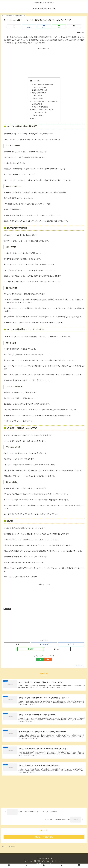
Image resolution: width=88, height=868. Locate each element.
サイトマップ (28, 862)
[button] (71, 26)
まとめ (34, 119)
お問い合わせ (46, 862)
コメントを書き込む (44, 838)
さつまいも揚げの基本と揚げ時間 (42, 84)
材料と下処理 (38, 96)
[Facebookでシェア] (30, 26)
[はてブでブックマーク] (44, 26)
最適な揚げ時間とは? (40, 90)
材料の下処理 (38, 104)
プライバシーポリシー (57, 862)
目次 (34, 81)
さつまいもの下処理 (40, 87)
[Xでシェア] (17, 26)
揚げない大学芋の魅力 (39, 93)
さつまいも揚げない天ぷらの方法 (42, 110)
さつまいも (7, 609)
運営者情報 (37, 862)
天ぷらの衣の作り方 (40, 113)
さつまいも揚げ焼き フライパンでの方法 (45, 102)
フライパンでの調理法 (41, 107)
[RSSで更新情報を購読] (46, 660)
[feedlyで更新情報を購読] (42, 660)
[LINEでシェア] (58, 26)
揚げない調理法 (38, 99)
